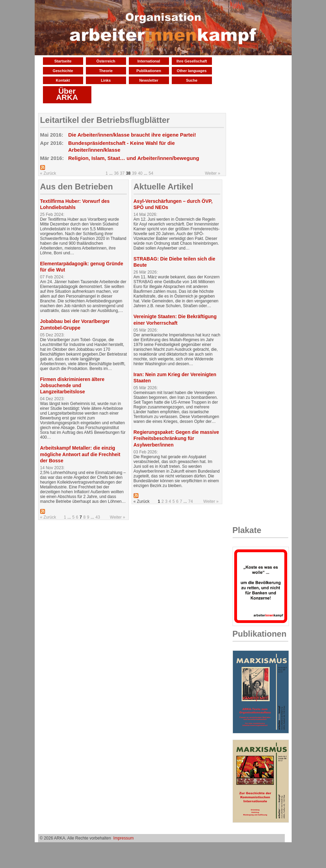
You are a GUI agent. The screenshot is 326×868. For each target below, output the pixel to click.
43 (98, 517)
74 (190, 501)
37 (122, 173)
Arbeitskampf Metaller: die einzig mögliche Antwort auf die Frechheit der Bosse (80, 454)
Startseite (63, 61)
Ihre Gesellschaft (192, 61)
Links (106, 80)
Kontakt (63, 80)
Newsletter (149, 80)
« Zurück (48, 173)
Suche (192, 80)
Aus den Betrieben (77, 187)
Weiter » (212, 173)
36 (116, 173)
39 (134, 173)
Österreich (106, 61)
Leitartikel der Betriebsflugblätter (105, 120)
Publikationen (149, 71)
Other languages (192, 71)
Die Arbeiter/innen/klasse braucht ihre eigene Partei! (132, 135)
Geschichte (63, 71)
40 (140, 173)
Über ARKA (67, 94)
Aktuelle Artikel (164, 187)
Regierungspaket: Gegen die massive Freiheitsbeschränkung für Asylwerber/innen (176, 438)
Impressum (123, 838)
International (149, 61)
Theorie (106, 71)
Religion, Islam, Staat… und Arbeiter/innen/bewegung (134, 158)
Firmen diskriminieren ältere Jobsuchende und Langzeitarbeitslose (72, 385)
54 (151, 173)
